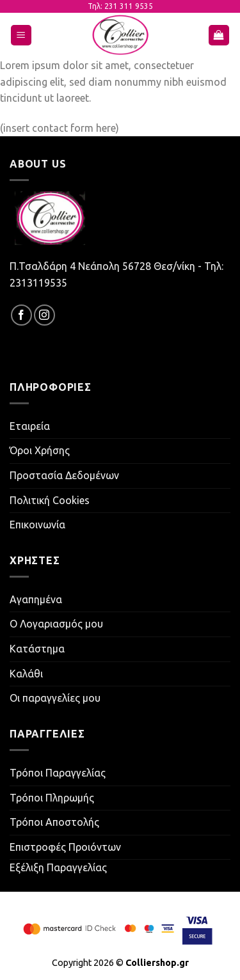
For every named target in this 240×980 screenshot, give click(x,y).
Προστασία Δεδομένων (64, 475)
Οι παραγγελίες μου (55, 698)
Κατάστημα (37, 649)
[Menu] (21, 36)
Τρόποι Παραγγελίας (58, 773)
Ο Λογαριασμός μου (56, 624)
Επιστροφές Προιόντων (65, 847)
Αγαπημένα (36, 599)
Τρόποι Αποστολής (54, 822)
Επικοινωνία (37, 525)
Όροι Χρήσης (40, 450)
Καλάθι (26, 674)
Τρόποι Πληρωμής (52, 798)
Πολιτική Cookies (50, 500)
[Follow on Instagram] (44, 315)
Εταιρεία (30, 426)
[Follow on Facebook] (21, 315)
